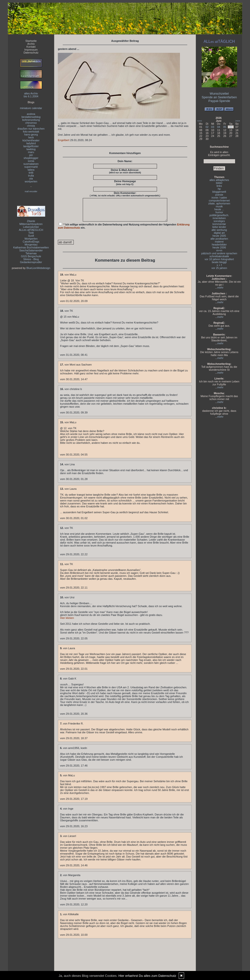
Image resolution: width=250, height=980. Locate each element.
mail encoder (31, 191)
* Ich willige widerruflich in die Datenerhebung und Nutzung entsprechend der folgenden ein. (124, 230)
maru (31, 152)
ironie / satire (219, 198)
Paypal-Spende (219, 101)
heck (31, 137)
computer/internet (219, 200)
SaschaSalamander (31, 250)
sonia (31, 161)
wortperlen (31, 181)
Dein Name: (125, 161)
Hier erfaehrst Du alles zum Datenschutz (147, 976)
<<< (200, 121)
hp (219, 189)
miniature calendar (31, 108)
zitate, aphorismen (219, 203)
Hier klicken (67, 622)
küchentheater (31, 140)
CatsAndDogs (31, 242)
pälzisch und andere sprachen (219, 253)
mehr (220, 288)
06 (231, 127)
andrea (31, 114)
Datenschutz (31, 53)
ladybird (31, 143)
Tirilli (31, 233)
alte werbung (219, 230)
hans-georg (31, 134)
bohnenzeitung (31, 120)
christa (31, 126)
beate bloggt (219, 262)
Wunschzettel (219, 94)
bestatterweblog (31, 117)
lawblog (31, 149)
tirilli (31, 173)
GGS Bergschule (31, 256)
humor (219, 212)
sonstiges (219, 221)
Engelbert (64, 140)
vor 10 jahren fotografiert (219, 259)
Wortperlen (31, 239)
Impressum (31, 50)
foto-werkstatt (31, 132)
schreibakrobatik (219, 256)
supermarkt (31, 167)
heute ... (219, 209)
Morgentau (31, 245)
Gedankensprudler (31, 262)
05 (225, 127)
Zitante (31, 221)
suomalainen (31, 164)
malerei (219, 242)
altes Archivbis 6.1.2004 (31, 95)
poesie (219, 195)
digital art (219, 233)
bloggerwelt (219, 192)
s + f (219, 265)
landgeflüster (31, 146)
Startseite (31, 41)
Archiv (31, 44)
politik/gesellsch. (219, 215)
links (219, 186)
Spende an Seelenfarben (219, 97)
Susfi (31, 236)
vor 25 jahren (219, 268)
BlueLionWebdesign (38, 268)
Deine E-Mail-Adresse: (125, 171)
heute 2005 (219, 236)
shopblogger (31, 158)
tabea (31, 170)
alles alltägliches (219, 180)
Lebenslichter (31, 227)
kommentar (219, 224)
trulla (31, 176)
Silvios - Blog (31, 259)
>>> (238, 121)
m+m (219, 250)
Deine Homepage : (125, 183)
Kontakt (31, 47)
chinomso (31, 123)
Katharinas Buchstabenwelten (31, 247)
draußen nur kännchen (31, 129)
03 (213, 127)
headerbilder (219, 245)
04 (219, 127)
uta (31, 178)
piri (31, 155)
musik (219, 206)
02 (207, 127)
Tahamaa (31, 253)
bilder (219, 183)
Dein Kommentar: (125, 194)
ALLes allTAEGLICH (31, 230)
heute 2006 (219, 247)
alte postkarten (219, 239)
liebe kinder (219, 227)
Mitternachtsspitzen (31, 224)
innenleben (219, 218)
